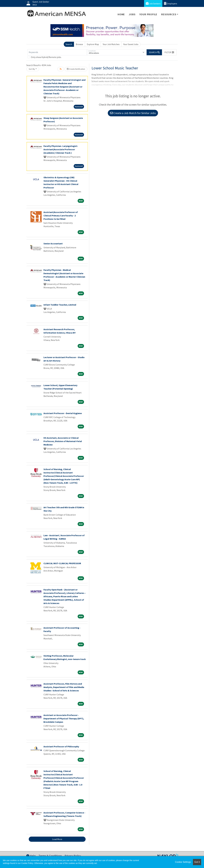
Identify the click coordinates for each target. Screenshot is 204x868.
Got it (197, 862)
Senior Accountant (53, 243)
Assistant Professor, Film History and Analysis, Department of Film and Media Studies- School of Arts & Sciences (64, 687)
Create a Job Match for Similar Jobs (133, 113)
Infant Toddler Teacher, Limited (60, 305)
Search (69, 44)
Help (31, 856)
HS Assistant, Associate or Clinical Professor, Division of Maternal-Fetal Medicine (63, 441)
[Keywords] (57, 52)
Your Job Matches (111, 44)
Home (121, 14)
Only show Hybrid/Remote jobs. (46, 57)
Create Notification (76, 69)
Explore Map (93, 44)
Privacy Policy (73, 856)
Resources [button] (169, 14)
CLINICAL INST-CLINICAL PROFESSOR (62, 563)
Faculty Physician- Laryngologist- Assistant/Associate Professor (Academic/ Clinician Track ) (61, 149)
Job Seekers (153, 3)
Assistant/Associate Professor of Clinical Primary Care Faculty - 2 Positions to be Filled (61, 216)
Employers (171, 3)
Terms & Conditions (50, 856)
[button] (169, 52)
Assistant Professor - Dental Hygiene (63, 413)
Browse (79, 44)
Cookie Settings (183, 862)
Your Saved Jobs (131, 44)
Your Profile (148, 14)
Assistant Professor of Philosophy (61, 746)
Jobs (132, 14)
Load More (57, 839)
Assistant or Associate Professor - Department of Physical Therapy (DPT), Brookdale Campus (64, 718)
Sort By (32, 69)
